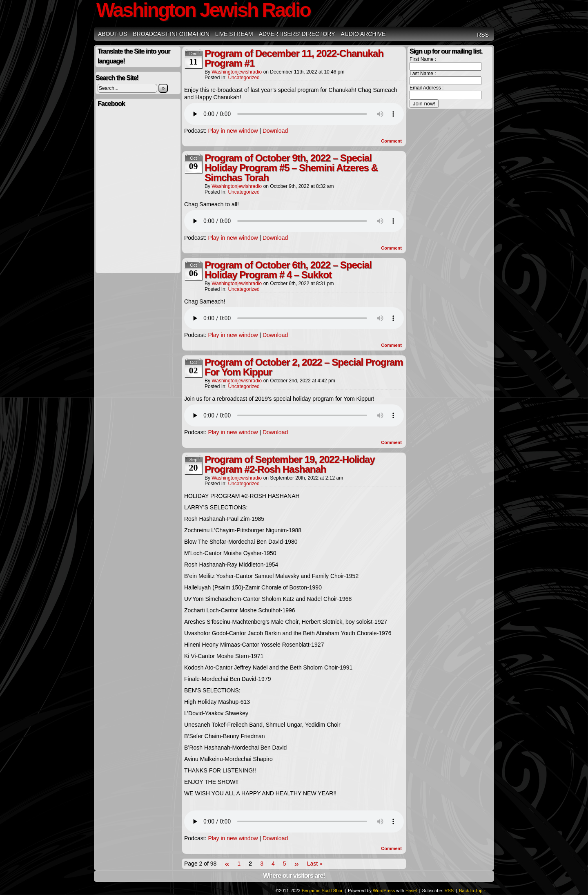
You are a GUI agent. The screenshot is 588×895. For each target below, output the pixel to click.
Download (275, 131)
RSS (483, 35)
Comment (391, 141)
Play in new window (233, 131)
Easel (411, 891)
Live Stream (234, 34)
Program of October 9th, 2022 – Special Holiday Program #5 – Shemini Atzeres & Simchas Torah (291, 168)
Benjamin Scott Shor (322, 891)
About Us (112, 34)
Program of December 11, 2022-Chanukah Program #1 (294, 58)
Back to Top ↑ (472, 891)
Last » (315, 864)
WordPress (384, 891)
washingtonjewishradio (237, 72)
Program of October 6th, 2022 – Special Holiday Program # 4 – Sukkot (288, 270)
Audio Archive (363, 34)
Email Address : (427, 88)
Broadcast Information (171, 34)
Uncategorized (244, 78)
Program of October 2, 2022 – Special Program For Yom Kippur (304, 367)
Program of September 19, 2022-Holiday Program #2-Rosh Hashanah (290, 464)
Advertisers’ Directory (297, 34)
